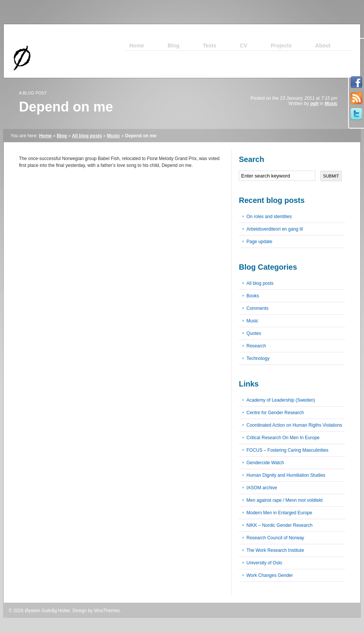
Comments (257, 308)
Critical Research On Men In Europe (283, 438)
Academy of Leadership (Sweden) (281, 400)
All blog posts (87, 136)
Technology (258, 358)
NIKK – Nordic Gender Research (279, 525)
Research (256, 346)
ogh (314, 104)
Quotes (254, 333)
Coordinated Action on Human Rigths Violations (294, 425)
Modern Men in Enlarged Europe (279, 513)
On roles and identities (269, 217)
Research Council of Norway (275, 538)
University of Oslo (264, 563)
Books (253, 296)
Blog (62, 136)
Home (45, 136)
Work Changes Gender (270, 575)
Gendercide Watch (265, 463)
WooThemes (107, 611)
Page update (259, 242)
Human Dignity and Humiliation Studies (286, 475)
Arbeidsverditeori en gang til (275, 229)
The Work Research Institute (275, 550)
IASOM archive (262, 488)
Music (331, 104)
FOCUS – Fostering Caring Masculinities (287, 450)
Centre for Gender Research (275, 413)
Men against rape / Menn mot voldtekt (285, 500)
